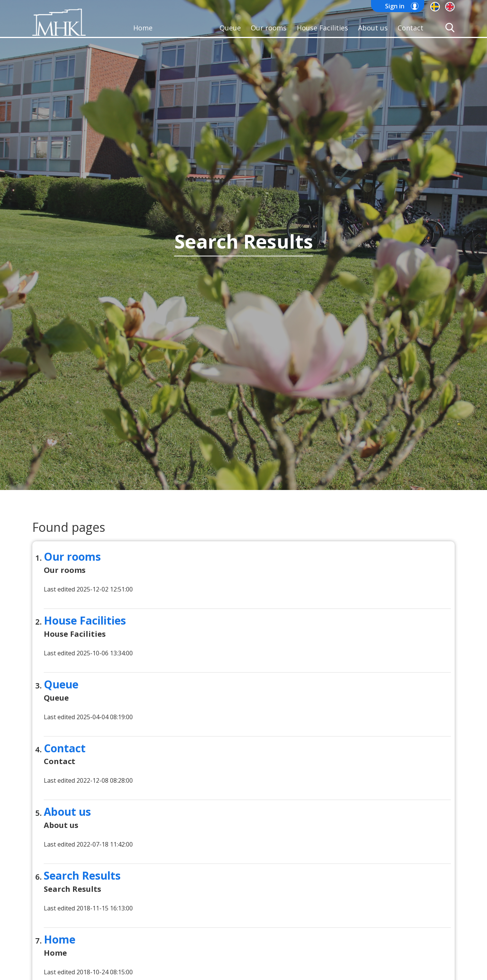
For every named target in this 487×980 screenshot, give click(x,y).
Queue (230, 28)
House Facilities (322, 28)
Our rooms (269, 28)
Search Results (82, 875)
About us (373, 28)
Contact (411, 28)
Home (143, 28)
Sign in (395, 6)
